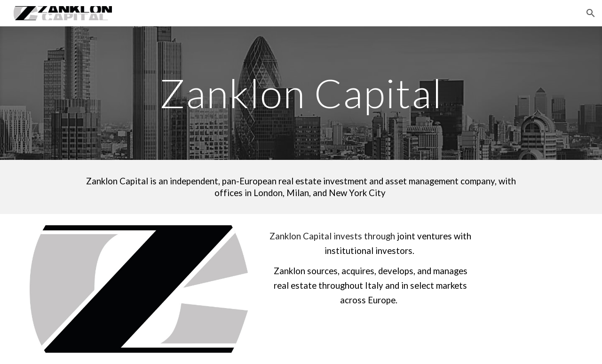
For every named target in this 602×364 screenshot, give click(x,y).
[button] (591, 13)
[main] (301, 93)
